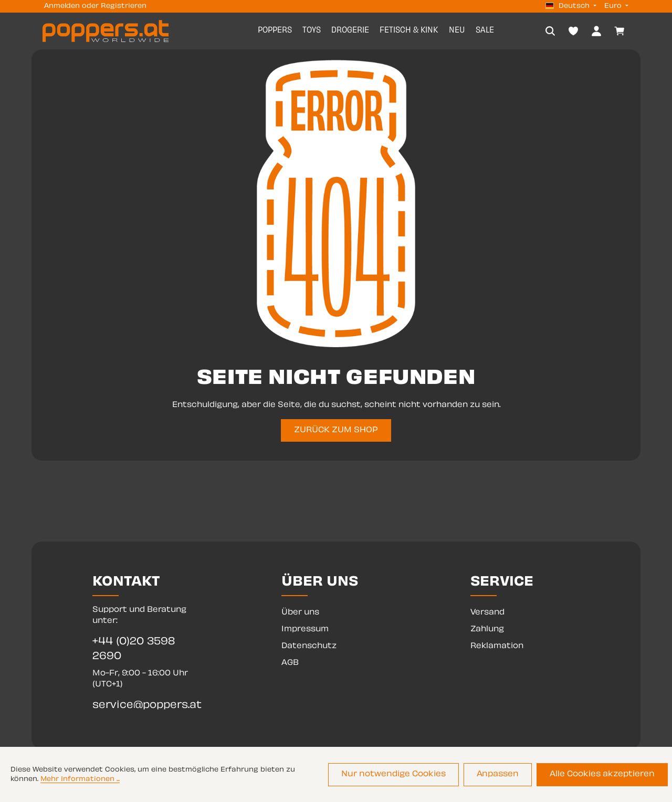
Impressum (305, 629)
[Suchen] (550, 31)
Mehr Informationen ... (80, 780)
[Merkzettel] (573, 31)
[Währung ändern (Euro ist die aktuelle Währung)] (615, 6)
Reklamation (497, 646)
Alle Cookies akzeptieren (603, 775)
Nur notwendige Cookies (398, 775)
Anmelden (62, 6)
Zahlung (487, 629)
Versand (487, 613)
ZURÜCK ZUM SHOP (336, 430)
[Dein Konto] (596, 31)
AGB (290, 663)
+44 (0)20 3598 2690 (134, 649)
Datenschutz (309, 646)
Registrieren (124, 6)
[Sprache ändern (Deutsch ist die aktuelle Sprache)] (571, 6)
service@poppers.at (147, 706)
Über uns (300, 613)
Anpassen (500, 775)
